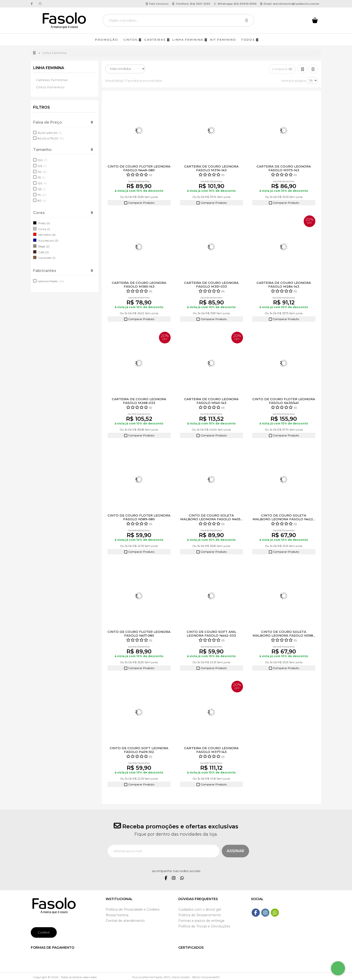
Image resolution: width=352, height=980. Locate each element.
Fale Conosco (157, 4)
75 (42, 195)
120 (42, 183)
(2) (48, 246)
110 (42, 172)
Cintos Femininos (50, 87)
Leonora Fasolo (51, 281)
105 (42, 166)
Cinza (42, 229)
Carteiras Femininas (52, 80)
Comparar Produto (139, 203)
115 (42, 177)
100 (42, 160)
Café (41, 252)
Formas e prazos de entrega (201, 921)
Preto (42, 223)
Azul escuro (46, 241)
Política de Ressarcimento (200, 915)
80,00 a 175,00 (51, 138)
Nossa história (117, 915)
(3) (57, 241)
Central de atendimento (125, 921)
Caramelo (45, 258)
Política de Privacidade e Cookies (133, 909)
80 (42, 201)
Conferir (44, 932)
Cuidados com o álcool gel (200, 909)
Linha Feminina (49, 68)
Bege (42, 246)
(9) (48, 223)
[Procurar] (248, 20)
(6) (54, 235)
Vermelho (45, 235)
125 (42, 189)
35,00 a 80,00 (50, 133)
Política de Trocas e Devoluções (204, 926)
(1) (49, 229)
